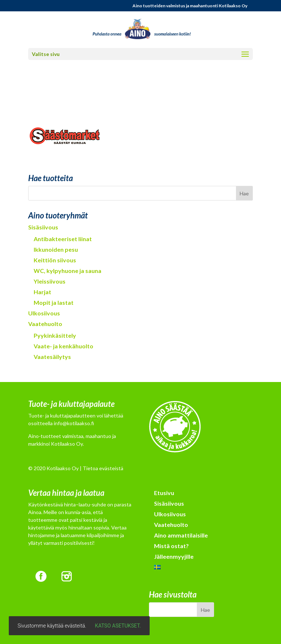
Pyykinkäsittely (55, 335)
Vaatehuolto (45, 324)
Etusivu (164, 493)
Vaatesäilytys (52, 357)
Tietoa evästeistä (103, 468)
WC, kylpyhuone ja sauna (68, 271)
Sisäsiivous (43, 227)
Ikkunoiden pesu (56, 249)
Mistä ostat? (171, 546)
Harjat (42, 292)
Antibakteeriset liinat (63, 239)
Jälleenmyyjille (174, 556)
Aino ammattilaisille (181, 535)
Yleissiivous (50, 281)
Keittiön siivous (55, 260)
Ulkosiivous (44, 313)
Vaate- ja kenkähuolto (63, 346)
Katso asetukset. (118, 626)
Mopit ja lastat (54, 302)
